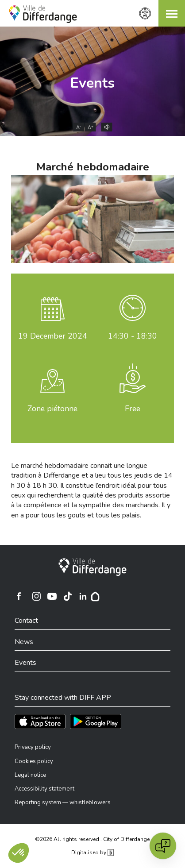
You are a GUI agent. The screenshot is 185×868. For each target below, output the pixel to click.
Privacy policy (33, 747)
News (24, 642)
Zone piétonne (52, 409)
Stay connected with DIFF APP (63, 698)
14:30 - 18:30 (133, 336)
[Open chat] (163, 846)
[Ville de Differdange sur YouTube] (52, 596)
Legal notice (30, 775)
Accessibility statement (44, 789)
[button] (172, 13)
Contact (26, 621)
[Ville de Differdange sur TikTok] (67, 596)
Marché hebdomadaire (93, 167)
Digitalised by (92, 853)
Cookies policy (34, 761)
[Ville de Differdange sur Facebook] (19, 596)
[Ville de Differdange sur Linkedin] (83, 596)
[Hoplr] (95, 596)
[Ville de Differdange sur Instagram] (36, 596)
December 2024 (53, 336)
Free (133, 409)
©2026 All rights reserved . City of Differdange (92, 839)
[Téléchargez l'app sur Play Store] (96, 721)
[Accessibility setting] (145, 14)
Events (92, 83)
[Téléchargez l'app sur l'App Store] (40, 721)
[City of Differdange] (92, 567)
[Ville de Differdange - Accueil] (43, 14)
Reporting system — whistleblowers (63, 802)
